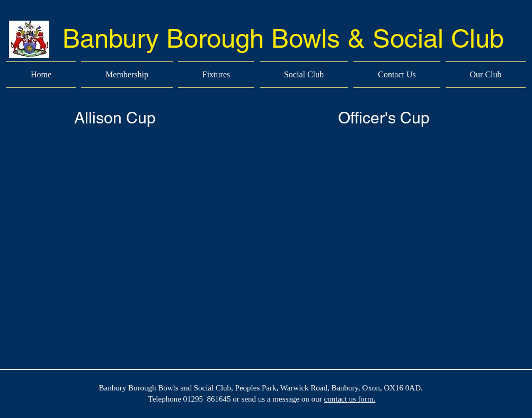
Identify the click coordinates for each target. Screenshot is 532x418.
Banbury (111, 38)
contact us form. (349, 399)
